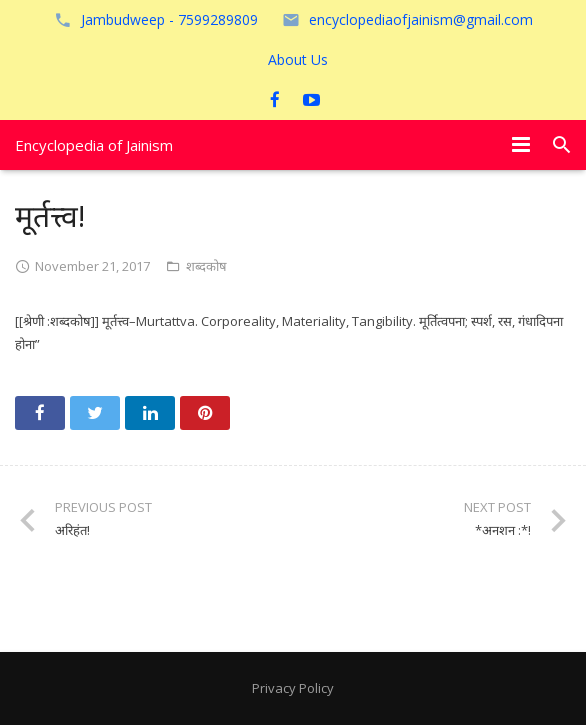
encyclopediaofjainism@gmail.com (421, 19)
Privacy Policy (293, 688)
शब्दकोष (206, 266)
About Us (298, 59)
